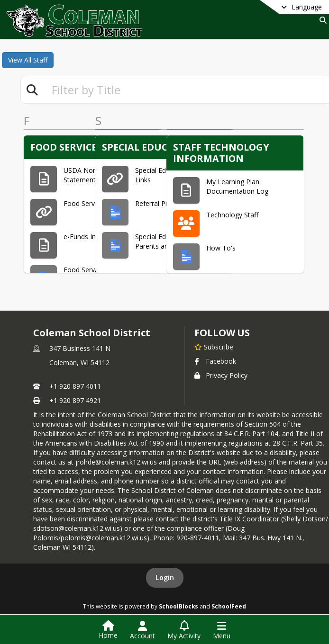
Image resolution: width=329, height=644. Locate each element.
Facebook (215, 361)
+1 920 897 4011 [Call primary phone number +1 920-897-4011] (75, 386)
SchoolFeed (229, 606)
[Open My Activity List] (184, 630)
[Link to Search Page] (321, 20)
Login (165, 577)
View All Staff (28, 60)
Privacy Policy (221, 375)
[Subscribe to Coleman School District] (214, 347)
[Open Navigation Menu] (222, 630)
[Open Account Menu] (142, 630)
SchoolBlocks (178, 606)
